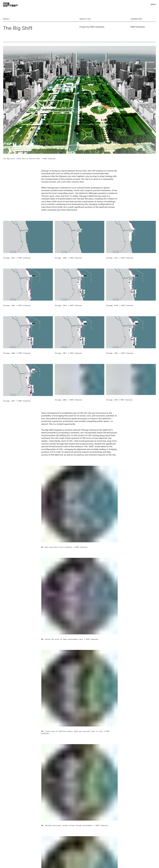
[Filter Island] (131, 824)
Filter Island (117, 849)
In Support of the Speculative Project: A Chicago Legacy (22, 853)
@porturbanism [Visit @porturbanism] (138, 760)
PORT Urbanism (138, 27)
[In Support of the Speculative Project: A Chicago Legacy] (28, 824)
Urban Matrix (66, 849)
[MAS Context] (10, 5)
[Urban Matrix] (79, 824)
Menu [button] (153, 4)
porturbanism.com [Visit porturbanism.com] (139, 758)
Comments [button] (79, 740)
